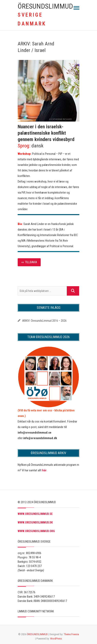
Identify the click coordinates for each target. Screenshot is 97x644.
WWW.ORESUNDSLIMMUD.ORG (36, 531)
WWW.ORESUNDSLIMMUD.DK (35, 522)
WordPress (56, 639)
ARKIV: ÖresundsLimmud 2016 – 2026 (44, 321)
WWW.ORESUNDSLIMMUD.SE (35, 514)
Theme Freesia (71, 634)
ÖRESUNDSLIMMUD (45, 6)
